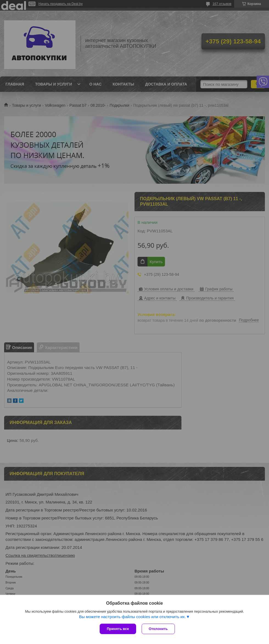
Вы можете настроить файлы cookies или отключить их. (132, 617)
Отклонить (158, 629)
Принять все (118, 629)
